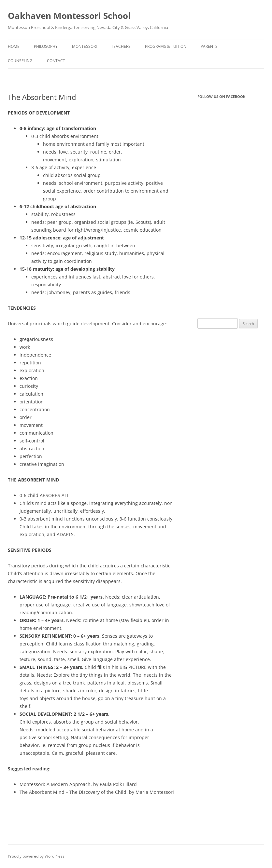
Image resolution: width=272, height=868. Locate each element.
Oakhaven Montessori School (69, 16)
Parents (209, 46)
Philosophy (46, 46)
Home (14, 46)
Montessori (84, 46)
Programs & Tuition (166, 46)
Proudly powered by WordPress (36, 856)
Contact (56, 61)
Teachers (121, 46)
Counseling (20, 61)
